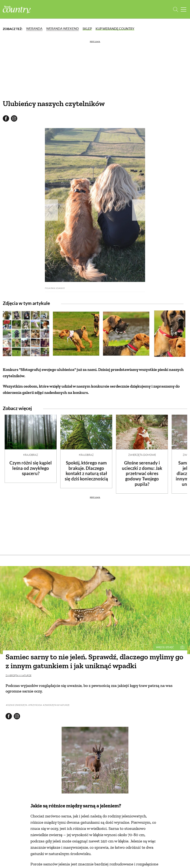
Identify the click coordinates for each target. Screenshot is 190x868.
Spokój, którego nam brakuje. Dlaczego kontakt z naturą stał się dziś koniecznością (86, 471)
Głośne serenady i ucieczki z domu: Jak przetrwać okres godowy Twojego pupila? (142, 473)
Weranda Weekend (63, 29)
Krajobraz (31, 455)
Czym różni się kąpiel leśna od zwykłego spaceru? (31, 468)
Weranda (34, 29)
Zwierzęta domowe (142, 455)
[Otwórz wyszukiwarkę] (176, 9)
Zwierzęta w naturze (18, 675)
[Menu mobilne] (184, 9)
